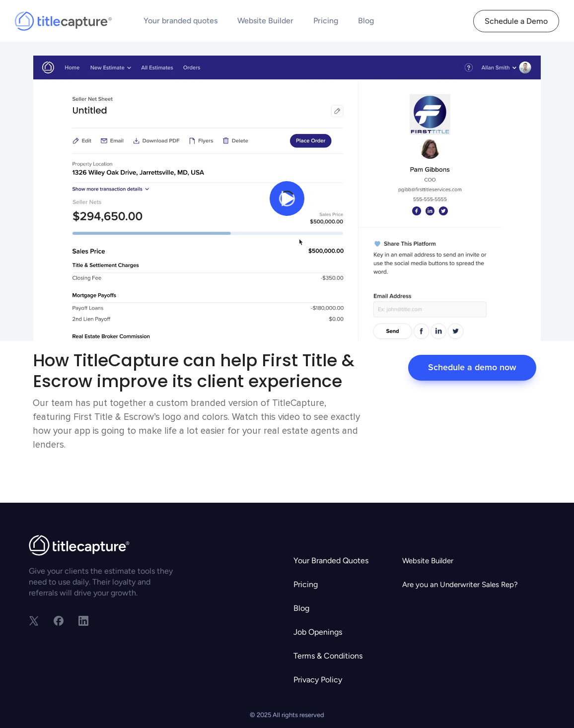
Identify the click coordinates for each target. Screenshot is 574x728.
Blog (366, 21)
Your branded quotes (180, 21)
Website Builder (265, 21)
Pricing (326, 21)
